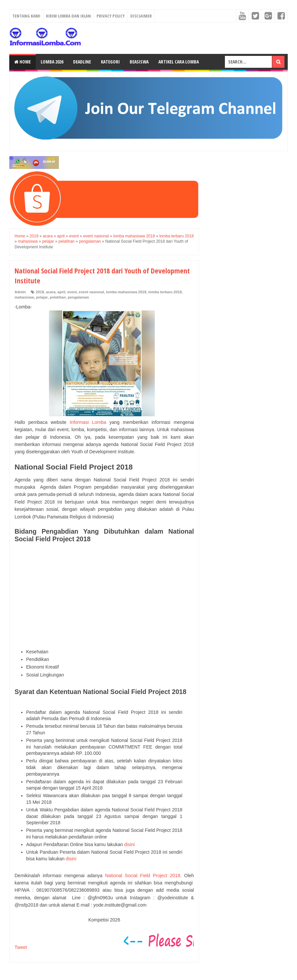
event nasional (91, 292)
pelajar (42, 297)
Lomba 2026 (52, 62)
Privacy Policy (111, 16)
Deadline (82, 62)
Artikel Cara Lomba (179, 62)
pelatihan (58, 297)
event (72, 292)
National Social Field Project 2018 (143, 876)
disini (130, 844)
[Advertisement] (104, 596)
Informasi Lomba (88, 422)
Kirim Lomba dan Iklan (68, 16)
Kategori (110, 62)
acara (51, 292)
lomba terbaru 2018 (165, 292)
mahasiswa (24, 297)
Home (22, 62)
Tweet (21, 947)
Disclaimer (141, 16)
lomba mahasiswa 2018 (126, 292)
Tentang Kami (26, 16)
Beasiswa (139, 62)
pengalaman (78, 297)
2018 (40, 292)
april (61, 292)
